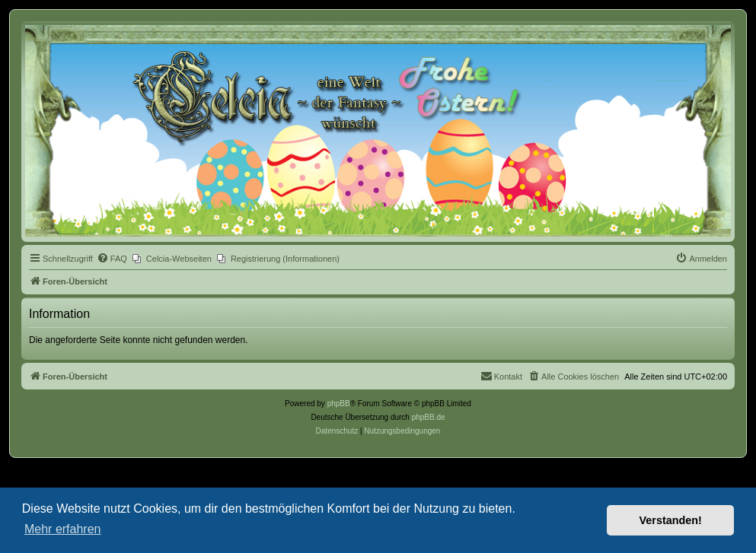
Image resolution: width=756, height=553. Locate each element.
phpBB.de (429, 417)
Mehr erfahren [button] (63, 529)
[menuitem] (112, 259)
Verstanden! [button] (671, 520)
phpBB (339, 404)
